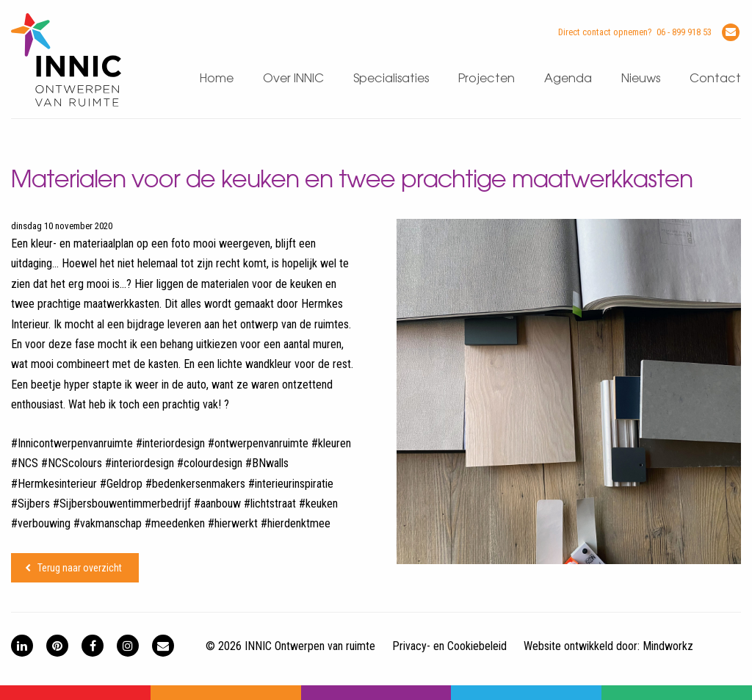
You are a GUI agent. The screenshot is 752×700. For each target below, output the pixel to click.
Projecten (487, 79)
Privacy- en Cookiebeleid (449, 646)
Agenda (568, 79)
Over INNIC (293, 79)
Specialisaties (391, 79)
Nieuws (641, 79)
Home (217, 79)
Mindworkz (668, 646)
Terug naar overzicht (80, 568)
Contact (715, 79)
